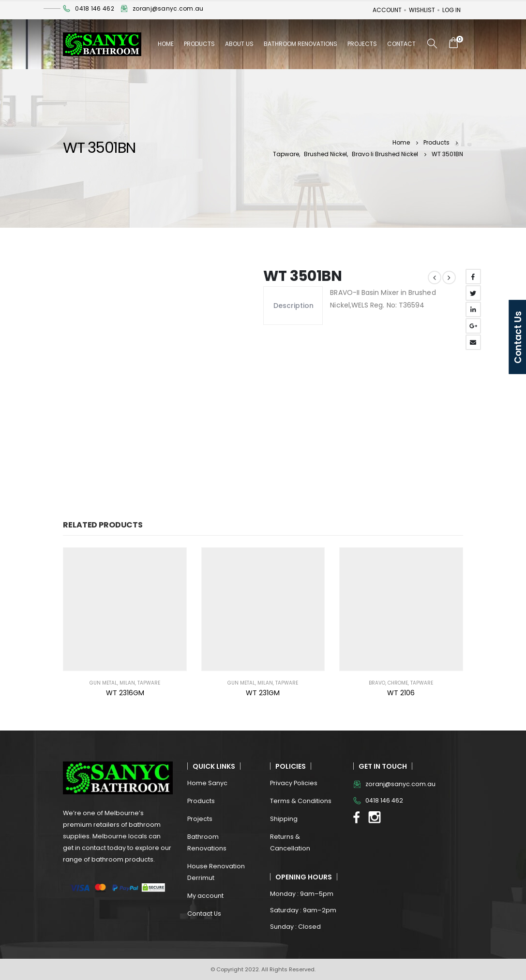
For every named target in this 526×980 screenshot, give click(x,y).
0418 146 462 (94, 8)
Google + (473, 326)
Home (166, 44)
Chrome (398, 683)
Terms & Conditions (301, 801)
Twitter (473, 293)
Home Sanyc (207, 783)
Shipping (284, 819)
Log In (451, 10)
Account (387, 10)
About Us (239, 44)
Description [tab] (293, 306)
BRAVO (377, 683)
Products (199, 44)
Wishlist (422, 10)
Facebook (473, 277)
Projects (362, 44)
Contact (401, 44)
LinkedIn (473, 309)
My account (205, 896)
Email (473, 342)
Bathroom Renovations (301, 44)
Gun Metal (103, 683)
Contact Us (204, 914)
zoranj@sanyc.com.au (168, 8)
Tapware (149, 683)
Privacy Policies (294, 783)
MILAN (127, 683)
